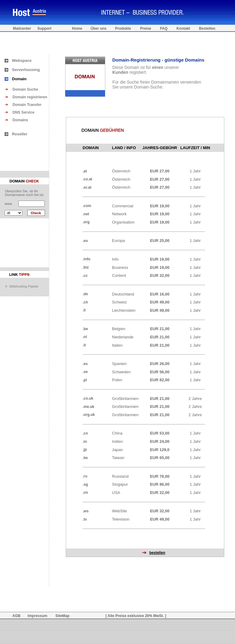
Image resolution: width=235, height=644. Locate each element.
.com (87, 206)
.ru (85, 476)
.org (86, 222)
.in (85, 442)
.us (85, 492)
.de (85, 294)
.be (85, 329)
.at (85, 171)
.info (86, 259)
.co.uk (88, 398)
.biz (86, 267)
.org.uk (89, 415)
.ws (86, 511)
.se (85, 372)
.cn (85, 433)
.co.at (87, 179)
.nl (85, 337)
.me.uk (88, 407)
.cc (85, 276)
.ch (85, 302)
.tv (85, 519)
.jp (85, 450)
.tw (85, 458)
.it (84, 345)
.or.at (87, 187)
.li (84, 310)
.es (85, 364)
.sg (85, 484)
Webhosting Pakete (24, 286)
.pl (85, 380)
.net (86, 214)
